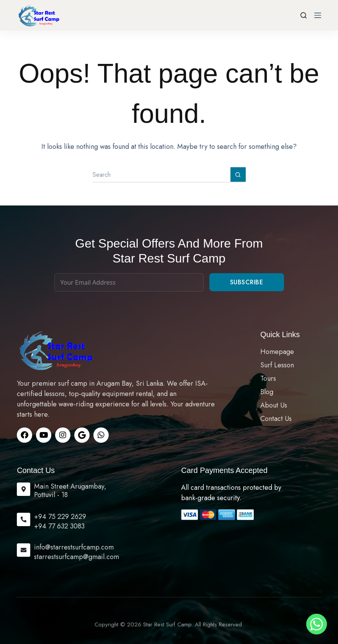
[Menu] (318, 15)
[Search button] (238, 175)
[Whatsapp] (317, 624)
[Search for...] (162, 175)
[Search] (304, 15)
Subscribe (247, 282)
